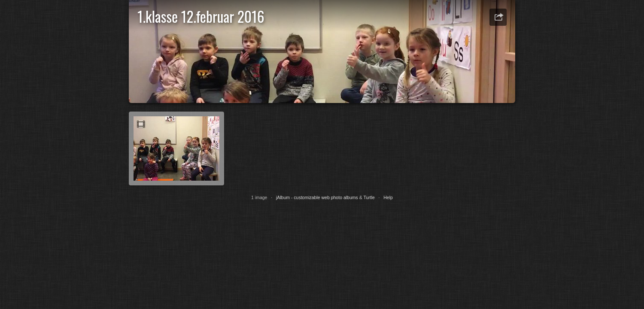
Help (388, 197)
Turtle (369, 197)
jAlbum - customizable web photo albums (317, 197)
